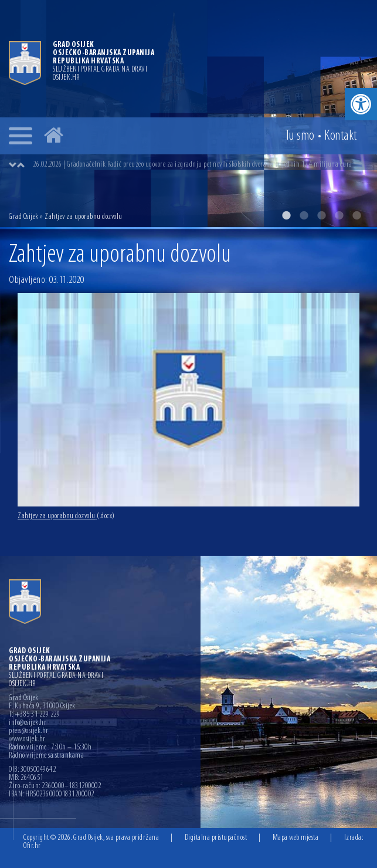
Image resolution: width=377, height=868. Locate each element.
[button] (361, 104)
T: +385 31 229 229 (34, 715)
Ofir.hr (32, 846)
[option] (188, 114)
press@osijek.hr (29, 731)
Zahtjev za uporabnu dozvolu (66, 516)
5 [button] (356, 215)
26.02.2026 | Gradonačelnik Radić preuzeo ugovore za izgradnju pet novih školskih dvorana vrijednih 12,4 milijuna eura (193, 165)
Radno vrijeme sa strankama (46, 756)
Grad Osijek (24, 217)
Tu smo (300, 136)
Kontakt (341, 136)
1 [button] (286, 215)
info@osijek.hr (28, 723)
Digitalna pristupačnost (216, 838)
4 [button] (339, 215)
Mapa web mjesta (296, 838)
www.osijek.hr (27, 739)
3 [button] (321, 215)
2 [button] (304, 215)
